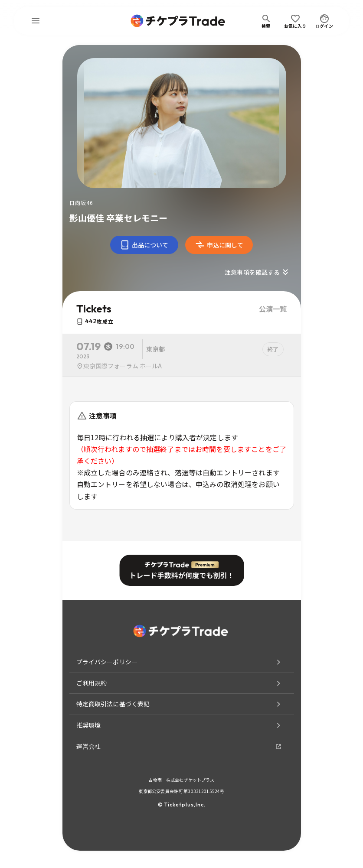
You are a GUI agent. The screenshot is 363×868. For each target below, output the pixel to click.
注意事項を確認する (257, 272)
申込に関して (219, 245)
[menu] (36, 21)
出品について (144, 245)
